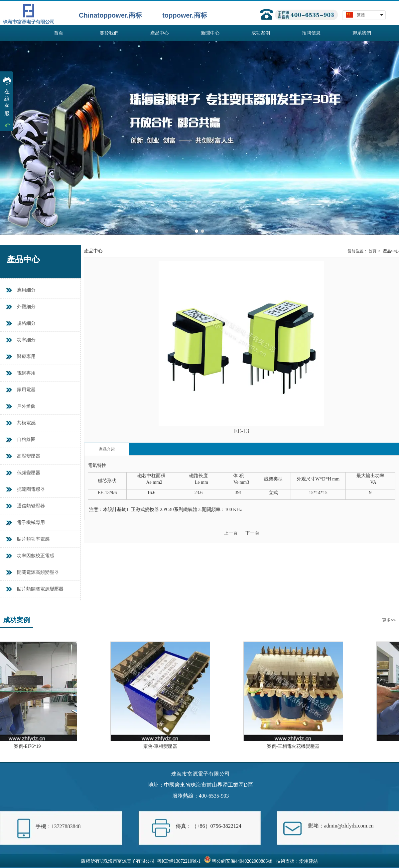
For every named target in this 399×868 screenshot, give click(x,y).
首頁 (372, 251)
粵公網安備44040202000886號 (242, 861)
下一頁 (252, 533)
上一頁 (231, 533)
